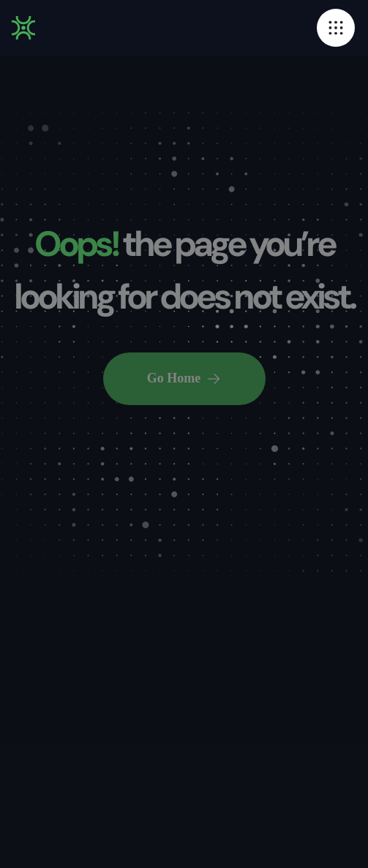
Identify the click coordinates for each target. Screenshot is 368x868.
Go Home (184, 378)
